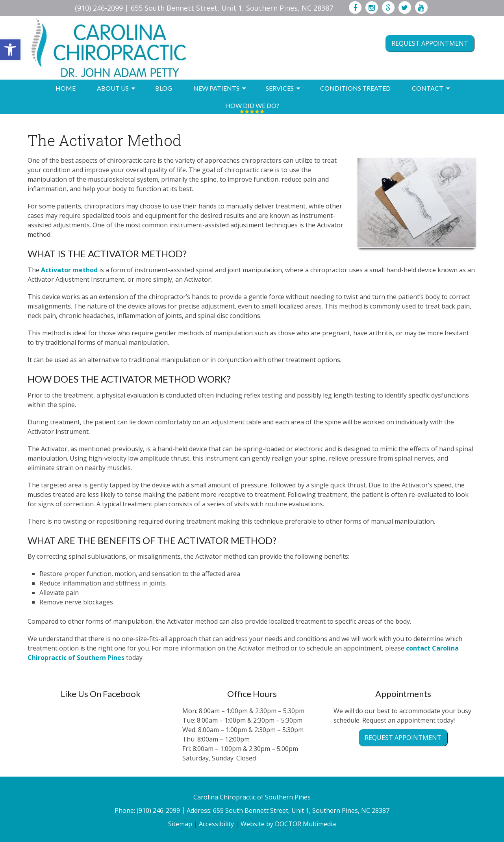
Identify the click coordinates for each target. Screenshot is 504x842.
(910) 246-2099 (99, 8)
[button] (10, 50)
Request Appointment (430, 43)
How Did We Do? (252, 105)
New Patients (216, 88)
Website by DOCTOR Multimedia (288, 824)
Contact (428, 88)
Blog (164, 88)
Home (66, 88)
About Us (113, 88)
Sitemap (180, 824)
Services (280, 88)
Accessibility (216, 824)
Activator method (69, 270)
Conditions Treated (355, 88)
